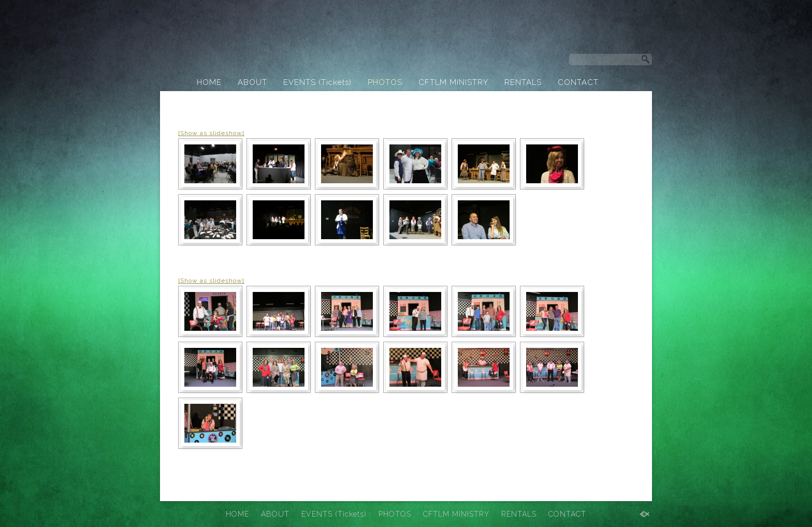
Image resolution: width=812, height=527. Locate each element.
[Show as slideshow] (211, 133)
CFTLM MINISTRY (453, 82)
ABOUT (252, 82)
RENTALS (523, 82)
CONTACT (578, 82)
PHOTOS (385, 82)
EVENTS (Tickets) (317, 82)
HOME (209, 82)
